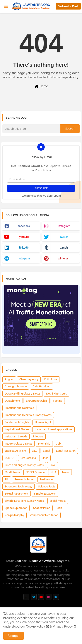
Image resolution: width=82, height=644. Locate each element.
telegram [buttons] (24, 259)
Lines (45, 458)
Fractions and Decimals (19, 408)
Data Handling (42, 387)
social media (58, 501)
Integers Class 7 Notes (19, 444)
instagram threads (16, 437)
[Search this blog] (31, 129)
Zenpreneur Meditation (44, 515)
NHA (53, 472)
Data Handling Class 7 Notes (23, 394)
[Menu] (6, 6)
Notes (66, 472)
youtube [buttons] (24, 237)
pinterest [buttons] (64, 259)
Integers (38, 437)
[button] (68, 6)
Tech (59, 508)
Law (34, 451)
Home (41, 86)
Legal (47, 451)
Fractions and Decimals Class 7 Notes (28, 415)
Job (59, 444)
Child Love (51, 379)
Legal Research (66, 451)
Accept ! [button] (14, 636)
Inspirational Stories (17, 429)
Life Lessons (28, 458)
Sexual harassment (16, 494)
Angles (9, 379)
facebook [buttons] (24, 226)
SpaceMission (42, 508)
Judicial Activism (15, 451)
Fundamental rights (17, 422)
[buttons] (26, 597)
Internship (44, 444)
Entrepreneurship (37, 401)
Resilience (46, 479)
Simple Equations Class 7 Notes (24, 501)
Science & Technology (19, 487)
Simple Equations (45, 494)
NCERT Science (35, 472)
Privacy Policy (63, 626)
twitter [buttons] (64, 237)
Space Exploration (16, 508)
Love (53, 465)
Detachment (12, 401)
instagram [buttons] (64, 226)
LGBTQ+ (10, 458)
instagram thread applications (54, 429)
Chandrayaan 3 (29, 379)
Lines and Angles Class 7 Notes (24, 465)
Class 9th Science (16, 387)
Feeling (58, 401)
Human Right (43, 422)
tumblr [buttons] (64, 248)
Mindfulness (12, 472)
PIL (7, 479)
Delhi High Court (56, 394)
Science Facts (47, 487)
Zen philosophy (15, 515)
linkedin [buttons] (24, 248)
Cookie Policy (35, 626)
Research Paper (24, 479)
